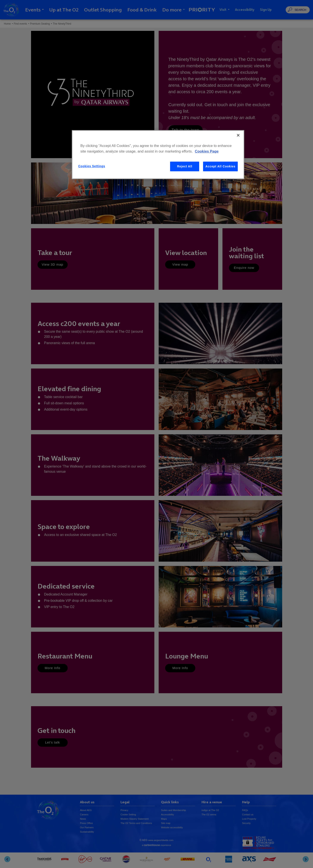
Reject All (185, 166)
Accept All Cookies (220, 166)
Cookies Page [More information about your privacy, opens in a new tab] (207, 151)
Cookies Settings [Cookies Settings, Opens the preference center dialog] (92, 166)
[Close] (238, 135)
